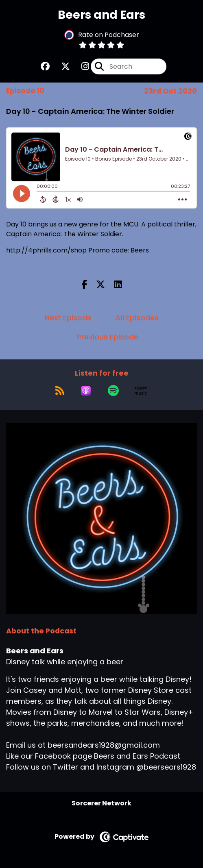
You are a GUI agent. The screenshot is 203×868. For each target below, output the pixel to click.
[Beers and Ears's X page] (61, 66)
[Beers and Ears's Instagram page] (80, 66)
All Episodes (137, 318)
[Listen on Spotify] (113, 391)
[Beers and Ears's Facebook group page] (45, 66)
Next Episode (68, 318)
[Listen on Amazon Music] (141, 391)
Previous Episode (108, 337)
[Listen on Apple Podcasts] (86, 391)
